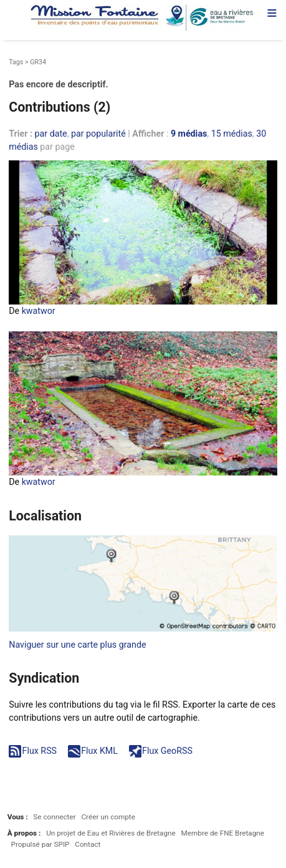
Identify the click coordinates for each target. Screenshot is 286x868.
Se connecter (54, 817)
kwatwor (39, 311)
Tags (16, 62)
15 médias (232, 134)
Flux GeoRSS (167, 751)
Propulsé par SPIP (41, 844)
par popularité (98, 134)
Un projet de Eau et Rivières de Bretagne (111, 833)
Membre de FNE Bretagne (223, 833)
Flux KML (99, 751)
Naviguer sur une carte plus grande (77, 645)
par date (51, 134)
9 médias (189, 134)
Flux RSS (40, 751)
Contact (88, 844)
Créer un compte (108, 817)
